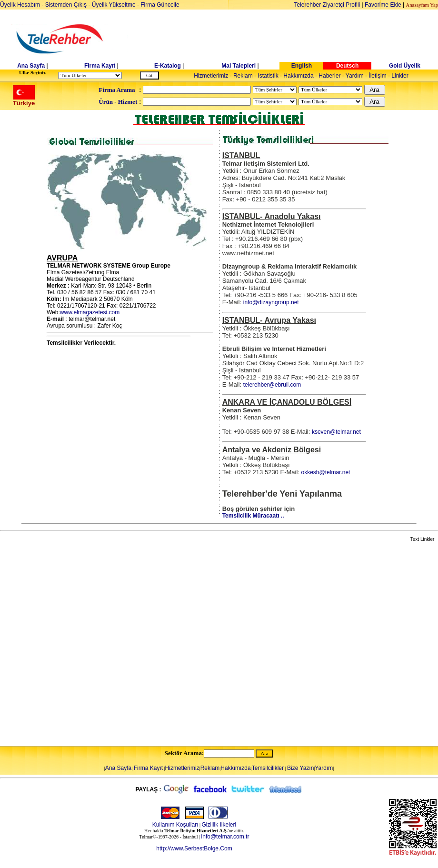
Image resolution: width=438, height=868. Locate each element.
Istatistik (268, 76)
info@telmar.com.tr (225, 837)
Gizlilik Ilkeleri (219, 825)
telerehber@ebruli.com (272, 385)
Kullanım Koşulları (175, 825)
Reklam (243, 76)
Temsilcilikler (268, 768)
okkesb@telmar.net (326, 472)
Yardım (355, 76)
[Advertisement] (100, 645)
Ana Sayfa (31, 66)
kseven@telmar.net (336, 432)
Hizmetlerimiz (211, 76)
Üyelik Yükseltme (114, 5)
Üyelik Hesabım (20, 5)
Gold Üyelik (405, 66)
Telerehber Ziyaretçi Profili (327, 5)
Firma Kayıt (100, 66)
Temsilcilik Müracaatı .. (253, 516)
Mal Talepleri (239, 66)
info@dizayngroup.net (271, 302)
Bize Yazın (300, 768)
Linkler (400, 76)
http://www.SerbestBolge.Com (194, 848)
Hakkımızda (298, 76)
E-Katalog (168, 66)
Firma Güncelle (160, 5)
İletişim (377, 76)
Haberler (329, 76)
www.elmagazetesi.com (90, 312)
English (302, 66)
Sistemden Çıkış (66, 5)
